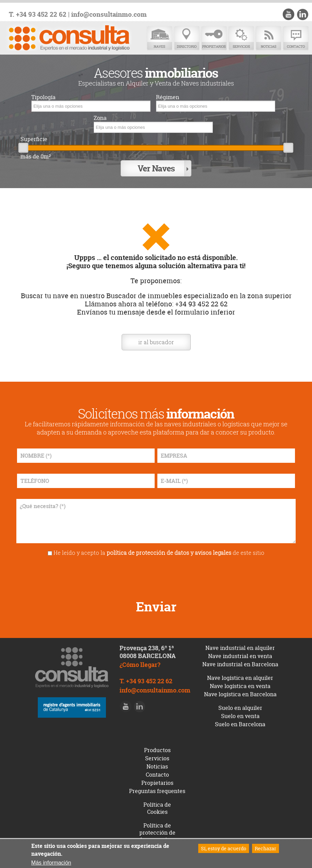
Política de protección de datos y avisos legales (157, 836)
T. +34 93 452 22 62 (38, 14)
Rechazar (266, 848)
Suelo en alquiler (240, 708)
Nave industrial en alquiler (240, 648)
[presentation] (156, 576)
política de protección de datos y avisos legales (169, 553)
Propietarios (214, 38)
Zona (100, 118)
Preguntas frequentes (157, 791)
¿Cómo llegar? (140, 665)
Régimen (168, 97)
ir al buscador (156, 342)
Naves (159, 38)
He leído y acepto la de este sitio (159, 553)
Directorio (187, 38)
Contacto (296, 38)
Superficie (34, 139)
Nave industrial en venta (240, 656)
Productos (157, 750)
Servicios (241, 38)
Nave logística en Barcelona (240, 694)
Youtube (288, 14)
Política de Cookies (157, 808)
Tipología (43, 97)
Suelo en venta (240, 716)
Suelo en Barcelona (240, 724)
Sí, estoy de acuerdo (224, 848)
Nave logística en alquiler (240, 678)
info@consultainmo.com (109, 14)
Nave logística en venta (240, 686)
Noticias (268, 38)
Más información (51, 863)
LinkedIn (302, 14)
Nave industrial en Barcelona (240, 664)
